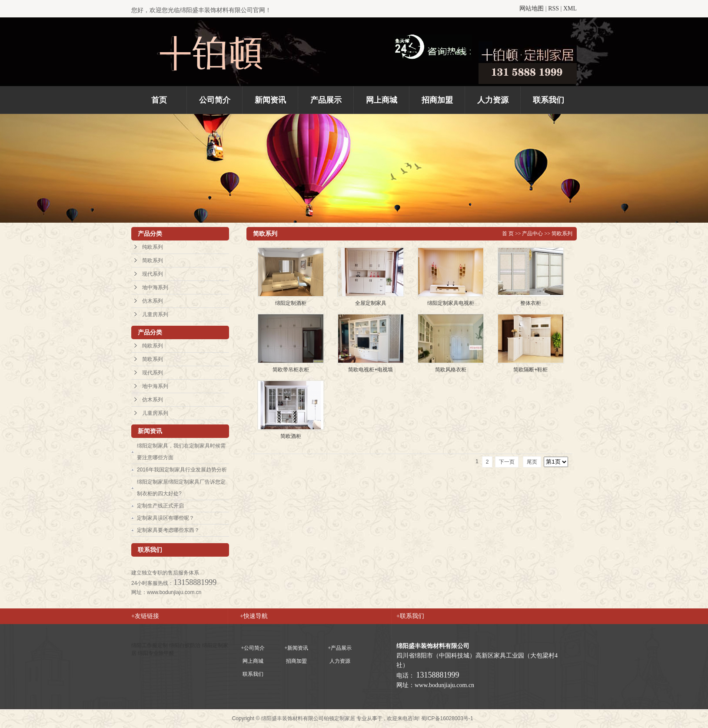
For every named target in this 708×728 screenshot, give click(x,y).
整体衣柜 (531, 303)
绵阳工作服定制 (150, 645)
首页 (159, 100)
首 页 (508, 234)
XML (570, 8)
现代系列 (153, 274)
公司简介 (215, 100)
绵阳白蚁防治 (185, 645)
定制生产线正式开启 (160, 506)
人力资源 (493, 100)
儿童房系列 (155, 314)
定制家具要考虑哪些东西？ (168, 530)
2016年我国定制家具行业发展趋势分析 (182, 470)
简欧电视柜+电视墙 (371, 370)
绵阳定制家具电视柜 (451, 303)
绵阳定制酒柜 (291, 303)
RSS (553, 8)
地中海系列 (155, 287)
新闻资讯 (270, 100)
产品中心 (532, 234)
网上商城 (382, 100)
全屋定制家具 (371, 303)
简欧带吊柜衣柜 (291, 370)
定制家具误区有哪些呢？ (166, 518)
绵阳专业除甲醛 (156, 653)
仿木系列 (153, 301)
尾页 (532, 462)
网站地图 (532, 8)
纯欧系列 (153, 247)
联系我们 (548, 100)
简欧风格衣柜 (451, 370)
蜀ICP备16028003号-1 (447, 718)
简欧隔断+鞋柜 (530, 370)
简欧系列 (153, 260)
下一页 (507, 462)
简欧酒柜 (291, 436)
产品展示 (326, 100)
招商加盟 (437, 100)
